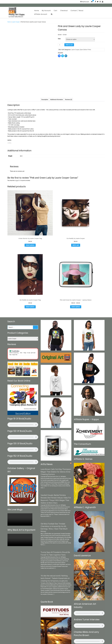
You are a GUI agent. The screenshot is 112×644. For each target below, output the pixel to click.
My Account (86, 2)
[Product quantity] (60, 45)
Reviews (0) (69, 100)
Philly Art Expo (17, 15)
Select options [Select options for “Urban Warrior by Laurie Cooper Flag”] (18, 223)
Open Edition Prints (85, 50)
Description (45, 100)
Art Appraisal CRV (91, 636)
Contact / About (78, 11)
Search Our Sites (36, 636)
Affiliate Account (42, 14)
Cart (56, 11)
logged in (18, 180)
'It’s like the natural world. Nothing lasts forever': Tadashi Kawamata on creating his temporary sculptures (55, 495)
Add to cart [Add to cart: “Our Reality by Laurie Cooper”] (43, 221)
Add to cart (69, 45)
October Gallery (46, 636)
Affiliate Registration (61, 638)
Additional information (57, 100)
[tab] (45, 100)
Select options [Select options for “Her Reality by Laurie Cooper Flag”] (68, 221)
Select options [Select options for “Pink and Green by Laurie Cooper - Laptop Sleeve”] (93, 223)
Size (59, 39)
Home (37, 11)
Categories (28, 636)
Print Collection (55, 636)
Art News (63, 636)
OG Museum (70, 636)
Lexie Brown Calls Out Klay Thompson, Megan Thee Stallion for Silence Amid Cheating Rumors (56, 388)
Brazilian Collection (80, 636)
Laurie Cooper (16, 22)
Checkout (64, 11)
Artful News (47, 381)
